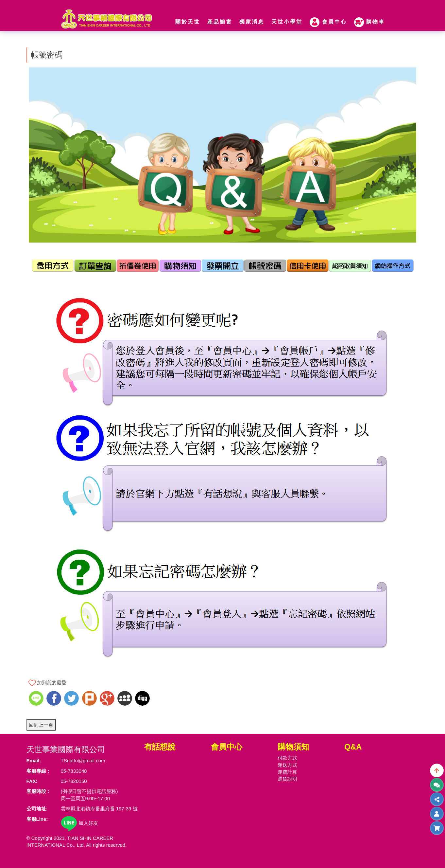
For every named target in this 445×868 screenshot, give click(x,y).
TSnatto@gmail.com (83, 760)
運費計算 (287, 772)
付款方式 (287, 758)
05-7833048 (74, 771)
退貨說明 (287, 779)
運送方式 (287, 765)
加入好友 (79, 823)
